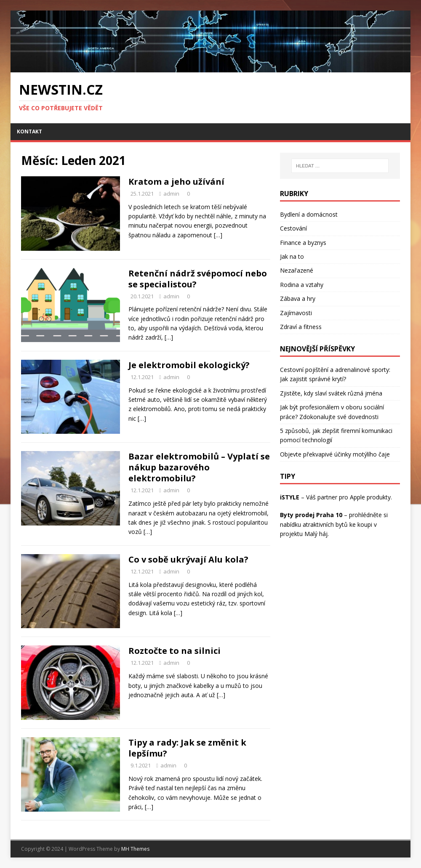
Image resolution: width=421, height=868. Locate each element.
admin (171, 194)
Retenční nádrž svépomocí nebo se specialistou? (198, 279)
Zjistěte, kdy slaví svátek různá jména (331, 393)
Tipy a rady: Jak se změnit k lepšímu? (187, 748)
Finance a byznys (303, 243)
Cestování (293, 228)
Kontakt (29, 131)
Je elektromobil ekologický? (189, 365)
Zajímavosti (296, 313)
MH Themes (135, 849)
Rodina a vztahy (302, 285)
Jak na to (292, 256)
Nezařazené (297, 270)
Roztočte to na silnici (175, 651)
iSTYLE (290, 497)
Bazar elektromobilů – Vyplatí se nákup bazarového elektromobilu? (199, 467)
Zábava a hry (298, 299)
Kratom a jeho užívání (176, 182)
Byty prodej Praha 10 (311, 515)
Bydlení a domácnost (309, 214)
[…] (218, 235)
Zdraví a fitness (301, 327)
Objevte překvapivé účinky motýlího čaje (335, 454)
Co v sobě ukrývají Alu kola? (188, 559)
